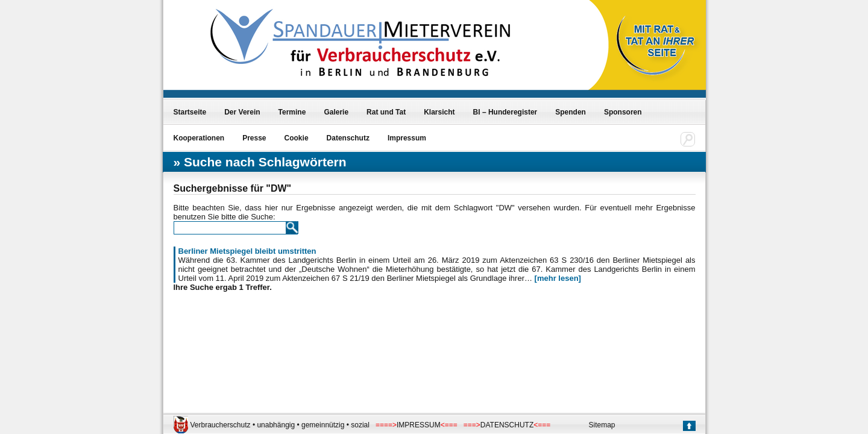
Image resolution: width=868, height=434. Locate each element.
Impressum (407, 138)
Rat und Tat (386, 112)
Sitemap (602, 425)
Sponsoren (623, 112)
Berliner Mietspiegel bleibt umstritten (247, 251)
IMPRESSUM (419, 425)
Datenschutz (348, 138)
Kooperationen (199, 138)
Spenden (571, 112)
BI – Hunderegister (505, 112)
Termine (292, 112)
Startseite (190, 112)
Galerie (336, 112)
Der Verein (242, 112)
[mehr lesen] (558, 278)
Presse (254, 138)
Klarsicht (439, 112)
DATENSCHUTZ (507, 425)
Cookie (297, 138)
